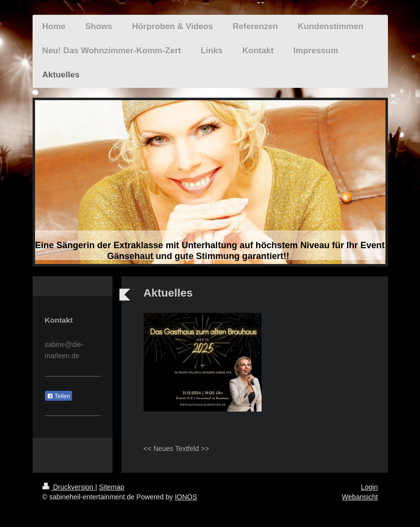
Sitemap (112, 487)
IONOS (186, 497)
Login (369, 487)
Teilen (58, 396)
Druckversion (69, 487)
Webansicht (360, 497)
